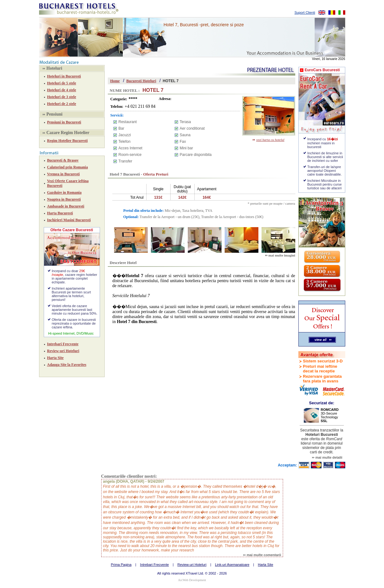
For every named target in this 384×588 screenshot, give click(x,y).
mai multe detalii (327, 457)
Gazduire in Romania (64, 192)
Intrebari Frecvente (63, 344)
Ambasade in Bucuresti (66, 206)
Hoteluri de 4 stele (62, 90)
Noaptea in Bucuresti (64, 199)
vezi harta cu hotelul (269, 140)
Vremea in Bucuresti (64, 174)
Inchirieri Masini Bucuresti (69, 220)
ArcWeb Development (192, 580)
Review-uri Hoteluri (63, 351)
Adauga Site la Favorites (67, 365)
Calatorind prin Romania (68, 167)
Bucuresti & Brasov (63, 160)
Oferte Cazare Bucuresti (72, 230)
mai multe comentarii (262, 555)
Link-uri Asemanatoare (232, 565)
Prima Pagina (121, 565)
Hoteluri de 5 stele (62, 83)
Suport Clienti (305, 12)
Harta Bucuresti (60, 213)
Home (115, 81)
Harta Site (55, 358)
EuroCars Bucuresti (322, 70)
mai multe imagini (280, 255)
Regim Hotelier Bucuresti (67, 141)
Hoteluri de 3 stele (62, 97)
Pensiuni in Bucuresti (64, 122)
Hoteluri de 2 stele (62, 104)
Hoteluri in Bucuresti (64, 76)
